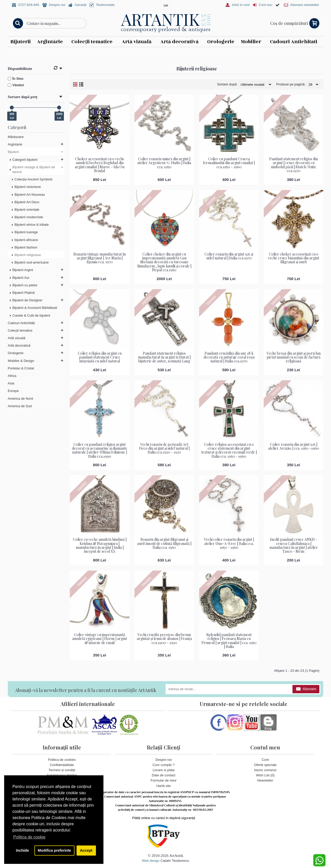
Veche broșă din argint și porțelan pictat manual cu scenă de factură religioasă (294, 357)
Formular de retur (163, 780)
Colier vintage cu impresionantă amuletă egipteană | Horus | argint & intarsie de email (100, 639)
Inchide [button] (22, 850)
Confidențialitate (62, 765)
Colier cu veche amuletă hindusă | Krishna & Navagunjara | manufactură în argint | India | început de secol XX (100, 545)
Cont (265, 759)
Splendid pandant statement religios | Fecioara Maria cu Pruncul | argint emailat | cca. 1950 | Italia (229, 641)
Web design (151, 860)
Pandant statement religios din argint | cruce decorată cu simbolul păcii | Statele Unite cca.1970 (294, 165)
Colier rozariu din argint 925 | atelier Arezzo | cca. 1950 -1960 (294, 446)
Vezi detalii (236, 52)
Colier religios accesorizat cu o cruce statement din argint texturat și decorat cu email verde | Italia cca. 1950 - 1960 (229, 450)
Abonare (306, 689)
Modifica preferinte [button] (54, 850)
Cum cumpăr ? (164, 765)
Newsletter (265, 780)
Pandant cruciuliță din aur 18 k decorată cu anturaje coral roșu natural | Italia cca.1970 (229, 357)
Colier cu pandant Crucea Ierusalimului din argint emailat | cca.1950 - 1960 (229, 163)
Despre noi (164, 759)
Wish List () (265, 775)
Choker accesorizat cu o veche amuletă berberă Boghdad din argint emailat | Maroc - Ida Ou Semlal (100, 165)
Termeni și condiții (62, 770)
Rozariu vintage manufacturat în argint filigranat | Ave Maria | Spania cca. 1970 (100, 258)
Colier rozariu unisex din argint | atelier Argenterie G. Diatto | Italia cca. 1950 (164, 163)
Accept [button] (86, 850)
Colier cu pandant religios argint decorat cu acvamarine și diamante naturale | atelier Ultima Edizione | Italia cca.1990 (100, 450)
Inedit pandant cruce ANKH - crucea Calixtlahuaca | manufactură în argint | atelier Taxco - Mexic (294, 545)
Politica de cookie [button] (29, 837)
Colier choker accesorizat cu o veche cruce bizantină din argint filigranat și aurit (294, 258)
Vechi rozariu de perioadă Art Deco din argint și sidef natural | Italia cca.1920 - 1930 (164, 448)
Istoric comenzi (265, 770)
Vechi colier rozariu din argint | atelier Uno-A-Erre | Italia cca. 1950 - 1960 (229, 543)
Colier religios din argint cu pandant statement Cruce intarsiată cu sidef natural (100, 357)
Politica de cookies (62, 759)
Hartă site (164, 786)
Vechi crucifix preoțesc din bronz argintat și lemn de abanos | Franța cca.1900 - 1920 (164, 639)
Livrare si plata (164, 770)
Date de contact (164, 775)
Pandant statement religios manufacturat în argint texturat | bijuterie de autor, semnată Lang (164, 357)
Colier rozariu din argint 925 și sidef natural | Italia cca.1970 (229, 256)
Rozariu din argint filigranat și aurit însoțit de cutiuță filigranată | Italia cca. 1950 (164, 543)
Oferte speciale (265, 765)
